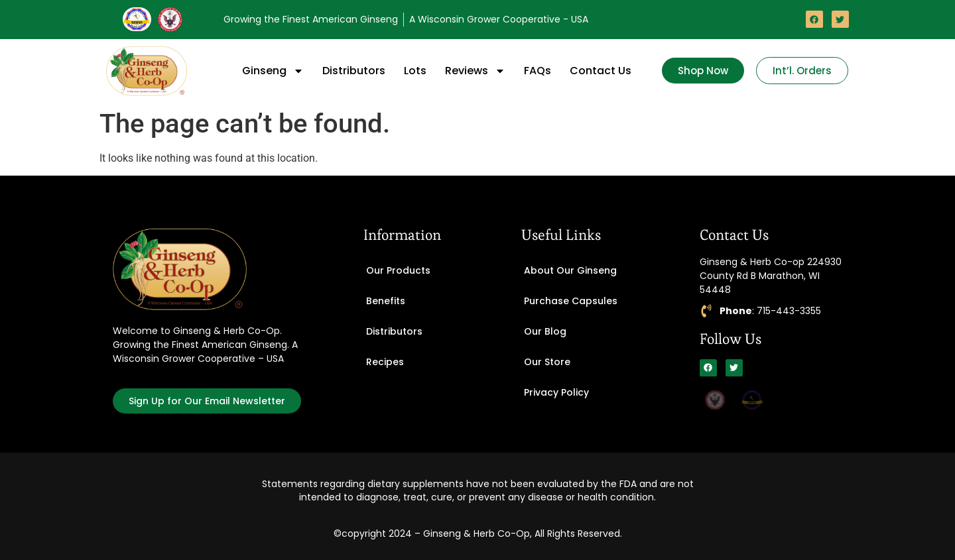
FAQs (538, 71)
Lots (415, 71)
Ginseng (273, 71)
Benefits (386, 301)
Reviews (475, 71)
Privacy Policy (556, 392)
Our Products (398, 270)
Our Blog (545, 331)
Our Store (547, 362)
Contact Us (601, 71)
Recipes (385, 362)
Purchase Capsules (571, 301)
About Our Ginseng (570, 270)
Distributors (354, 71)
